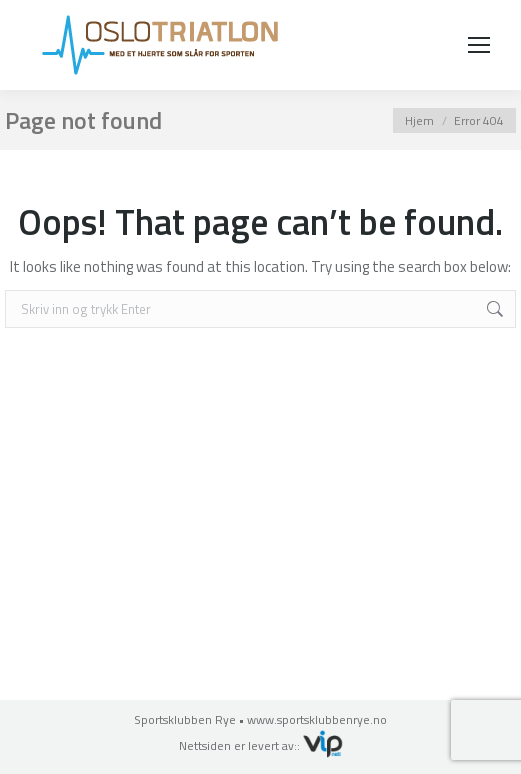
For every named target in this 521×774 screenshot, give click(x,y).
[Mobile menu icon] (479, 45)
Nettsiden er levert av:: (261, 745)
